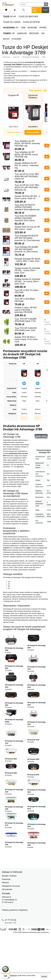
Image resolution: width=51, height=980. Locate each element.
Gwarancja (6, 879)
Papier (43, 28)
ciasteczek (13, 975)
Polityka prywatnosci (10, 910)
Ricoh (6, 39)
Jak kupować (7, 889)
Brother (34, 33)
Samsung (22, 33)
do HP (10, 17)
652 (28, 71)
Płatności (5, 883)
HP (9, 33)
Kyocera (16, 39)
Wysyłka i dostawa (9, 876)
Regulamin (23, 910)
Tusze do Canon (12, 22)
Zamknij (44, 977)
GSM (23, 28)
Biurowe (32, 28)
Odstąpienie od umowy (11, 886)
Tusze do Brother (28, 17)
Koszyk (46, 10)
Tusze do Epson (31, 22)
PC (11, 28)
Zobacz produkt (13, 132)
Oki (43, 33)
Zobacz (24, 418)
